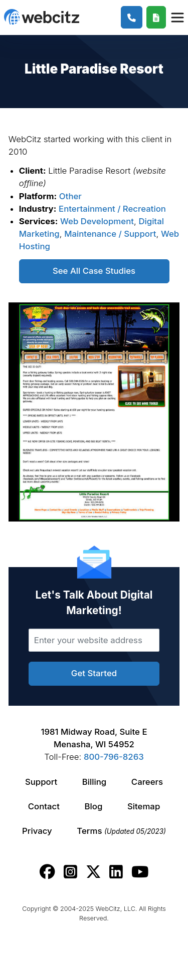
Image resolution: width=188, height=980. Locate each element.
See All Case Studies (94, 271)
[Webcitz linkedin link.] (116, 872)
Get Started (94, 673)
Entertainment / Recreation (112, 209)
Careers (147, 782)
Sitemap (144, 806)
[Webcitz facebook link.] (47, 872)
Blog (94, 806)
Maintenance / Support (110, 234)
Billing (94, 782)
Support (41, 782)
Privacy (37, 831)
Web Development (97, 221)
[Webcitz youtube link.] (140, 872)
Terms (121, 831)
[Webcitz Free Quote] (156, 17)
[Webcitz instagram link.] (70, 872)
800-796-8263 (114, 757)
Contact (44, 806)
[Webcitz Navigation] (177, 17)
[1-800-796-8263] (132, 17)
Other (70, 196)
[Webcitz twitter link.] (93, 872)
